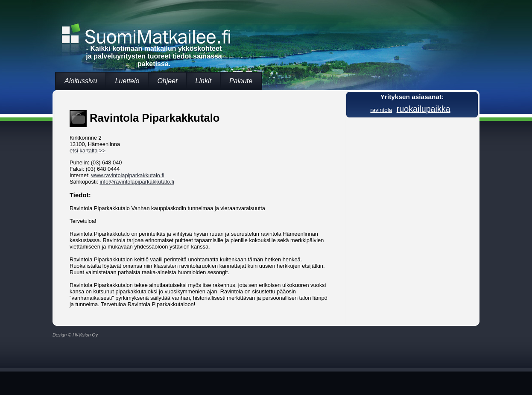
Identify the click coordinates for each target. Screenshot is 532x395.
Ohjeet (167, 81)
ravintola (381, 110)
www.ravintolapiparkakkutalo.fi (128, 175)
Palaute (241, 81)
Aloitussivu (81, 81)
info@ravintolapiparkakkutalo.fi (137, 182)
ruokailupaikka (424, 109)
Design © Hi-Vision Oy (75, 335)
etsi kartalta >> (88, 151)
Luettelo (127, 81)
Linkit (203, 81)
